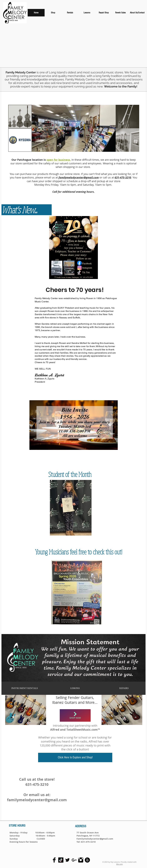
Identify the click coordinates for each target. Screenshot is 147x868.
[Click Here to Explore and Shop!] (75, 757)
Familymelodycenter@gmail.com (95, 839)
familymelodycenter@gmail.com (37, 800)
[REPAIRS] (124, 688)
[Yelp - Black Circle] (87, 860)
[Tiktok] (61, 860)
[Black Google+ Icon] (74, 860)
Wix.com (119, 864)
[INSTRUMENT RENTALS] (24, 688)
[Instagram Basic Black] (81, 860)
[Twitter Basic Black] (67, 860)
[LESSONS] (75, 688)
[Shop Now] (75, 715)
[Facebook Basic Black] (54, 860)
